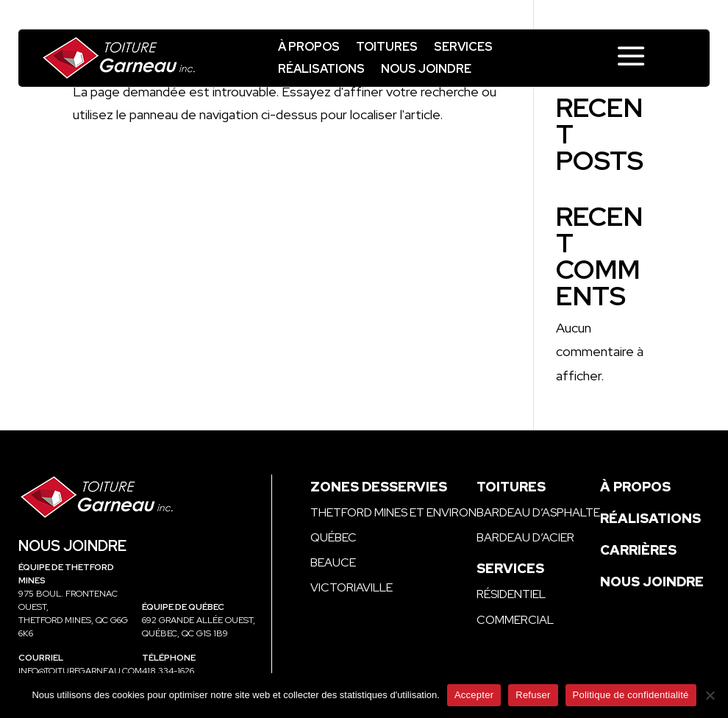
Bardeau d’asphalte (538, 512)
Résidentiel (511, 594)
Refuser (533, 695)
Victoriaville (351, 587)
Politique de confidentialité (631, 695)
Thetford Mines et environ (393, 512)
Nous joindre (426, 70)
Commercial (515, 620)
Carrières (638, 550)
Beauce (333, 562)
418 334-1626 (168, 671)
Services (463, 48)
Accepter (474, 695)
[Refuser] (710, 695)
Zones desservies (379, 487)
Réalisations (321, 70)
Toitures (387, 48)
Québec (333, 537)
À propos (309, 48)
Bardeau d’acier (525, 537)
